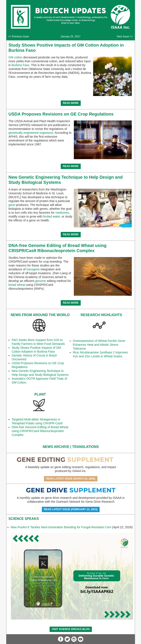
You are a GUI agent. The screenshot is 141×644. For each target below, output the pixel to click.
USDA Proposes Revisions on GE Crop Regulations (61, 114)
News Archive (56, 447)
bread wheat (17, 285)
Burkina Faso (20, 65)
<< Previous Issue (19, 37)
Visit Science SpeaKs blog (71, 629)
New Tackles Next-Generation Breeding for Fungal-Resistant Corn (61, 527)
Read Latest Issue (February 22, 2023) (71, 509)
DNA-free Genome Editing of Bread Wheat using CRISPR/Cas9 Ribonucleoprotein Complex (40, 431)
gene (12, 205)
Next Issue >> (125, 37)
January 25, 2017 (70, 37)
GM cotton (16, 57)
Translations (85, 447)
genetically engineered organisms (31, 133)
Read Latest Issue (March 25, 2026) (71, 479)
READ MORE (71, 103)
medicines (62, 213)
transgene (33, 269)
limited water (52, 216)
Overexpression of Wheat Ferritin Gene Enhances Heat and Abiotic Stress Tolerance (99, 345)
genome (41, 281)
